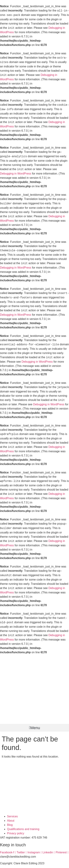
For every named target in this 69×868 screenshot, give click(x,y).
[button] (34, 728)
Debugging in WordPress (16, 174)
